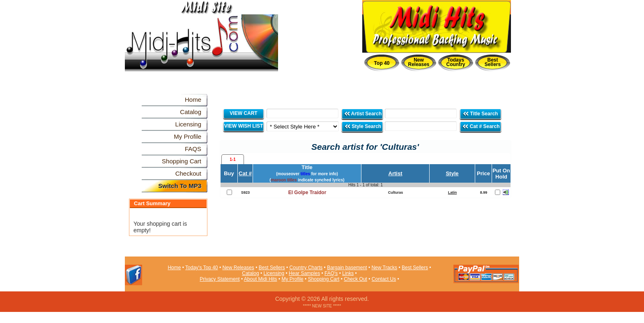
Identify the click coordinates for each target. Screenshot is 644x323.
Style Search (363, 126)
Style (452, 173)
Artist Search (363, 113)
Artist (396, 173)
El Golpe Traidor (307, 192)
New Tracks (384, 268)
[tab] (233, 159)
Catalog (250, 273)
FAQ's (331, 273)
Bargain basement (347, 268)
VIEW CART (243, 113)
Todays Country (456, 62)
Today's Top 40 (201, 268)
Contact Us (384, 279)
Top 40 (382, 63)
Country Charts (306, 268)
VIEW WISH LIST (244, 126)
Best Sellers (493, 62)
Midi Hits (201, 50)
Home (174, 268)
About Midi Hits (261, 279)
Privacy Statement (220, 279)
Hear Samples (304, 273)
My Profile (292, 279)
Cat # (245, 173)
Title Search (481, 113)
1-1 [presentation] (232, 159)
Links (348, 273)
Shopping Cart (324, 279)
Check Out (355, 279)
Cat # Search (481, 126)
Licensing (274, 273)
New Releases (419, 62)
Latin (453, 192)
